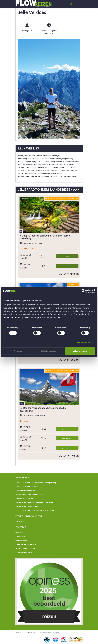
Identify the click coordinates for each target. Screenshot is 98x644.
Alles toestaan (80, 351)
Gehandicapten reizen (25, 490)
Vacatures (20, 521)
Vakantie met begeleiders (27, 506)
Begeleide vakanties (24, 498)
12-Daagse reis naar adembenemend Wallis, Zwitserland (43, 409)
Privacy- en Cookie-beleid (26, 633)
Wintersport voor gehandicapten (30, 494)
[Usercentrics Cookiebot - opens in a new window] (83, 291)
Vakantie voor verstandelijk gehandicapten (34, 502)
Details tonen (84, 343)
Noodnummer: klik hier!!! (26, 548)
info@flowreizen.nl (24, 552)
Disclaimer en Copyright (49, 633)
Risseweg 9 (20, 536)
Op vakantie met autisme (27, 487)
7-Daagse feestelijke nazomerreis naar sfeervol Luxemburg (45, 237)
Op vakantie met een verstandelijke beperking (36, 483)
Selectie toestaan (49, 351)
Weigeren (18, 351)
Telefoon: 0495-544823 (26, 544)
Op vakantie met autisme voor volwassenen (35, 510)
